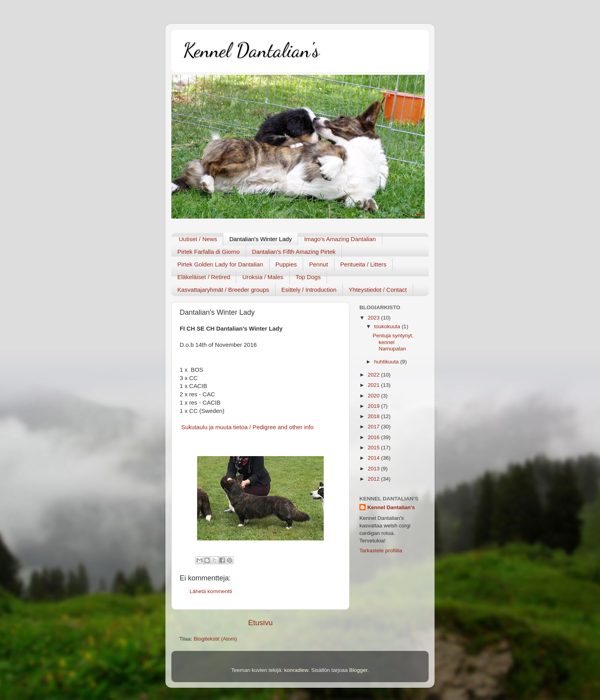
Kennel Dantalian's (251, 50)
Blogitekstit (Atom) (215, 639)
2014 (374, 458)
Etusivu (260, 623)
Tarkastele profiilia (381, 551)
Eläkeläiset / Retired (204, 277)
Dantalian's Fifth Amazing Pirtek (294, 252)
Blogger (358, 670)
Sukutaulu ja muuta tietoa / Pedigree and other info (247, 427)
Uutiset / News (198, 239)
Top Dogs (308, 277)
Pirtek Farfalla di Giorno (209, 252)
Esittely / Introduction (309, 290)
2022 (374, 375)
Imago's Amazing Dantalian (340, 239)
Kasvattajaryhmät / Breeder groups (223, 290)
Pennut (319, 264)
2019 (374, 406)
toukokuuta (388, 326)
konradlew (296, 670)
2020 (374, 396)
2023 (374, 318)
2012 (374, 479)
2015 (374, 448)
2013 (374, 469)
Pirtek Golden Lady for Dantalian (220, 264)
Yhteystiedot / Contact (378, 290)
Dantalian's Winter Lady (260, 239)
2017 (374, 427)
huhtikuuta (387, 362)
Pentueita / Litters (364, 264)
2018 (374, 416)
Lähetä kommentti (211, 591)
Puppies (286, 264)
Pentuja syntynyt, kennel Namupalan (393, 342)
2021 (374, 385)
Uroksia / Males (263, 277)
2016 (374, 437)
